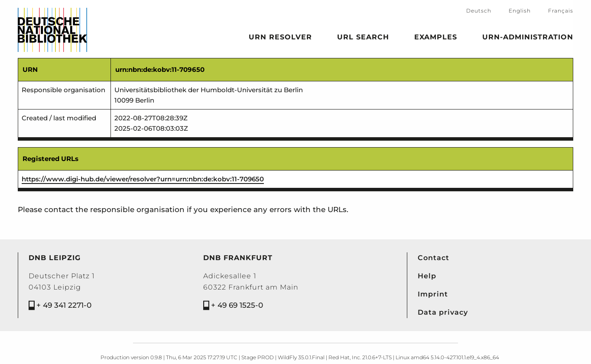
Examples (436, 39)
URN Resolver (280, 39)
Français (561, 11)
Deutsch (479, 11)
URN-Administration (528, 39)
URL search (363, 39)
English (520, 11)
